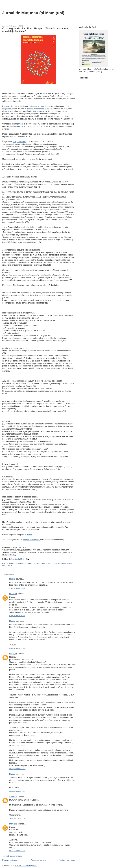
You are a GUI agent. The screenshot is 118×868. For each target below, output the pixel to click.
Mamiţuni (13, 594)
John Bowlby (39, 126)
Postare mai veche (67, 860)
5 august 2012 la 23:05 (17, 588)
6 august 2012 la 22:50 (17, 648)
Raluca (12, 579)
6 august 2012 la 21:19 (17, 616)
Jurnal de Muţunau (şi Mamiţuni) (33, 13)
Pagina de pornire (38, 860)
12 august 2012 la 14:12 (17, 769)
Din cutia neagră (39, 563)
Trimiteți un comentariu (12, 856)
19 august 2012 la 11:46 (17, 791)
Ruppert (14, 106)
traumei (43, 106)
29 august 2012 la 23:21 (17, 851)
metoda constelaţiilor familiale (39, 109)
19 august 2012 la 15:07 (17, 818)
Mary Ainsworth (19, 142)
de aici (29, 535)
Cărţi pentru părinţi (25, 563)
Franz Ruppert (51, 563)
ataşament (7, 109)
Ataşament (13, 563)
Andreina (13, 797)
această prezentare (31, 540)
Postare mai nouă (10, 860)
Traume (9, 565)
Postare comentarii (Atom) (26, 866)
